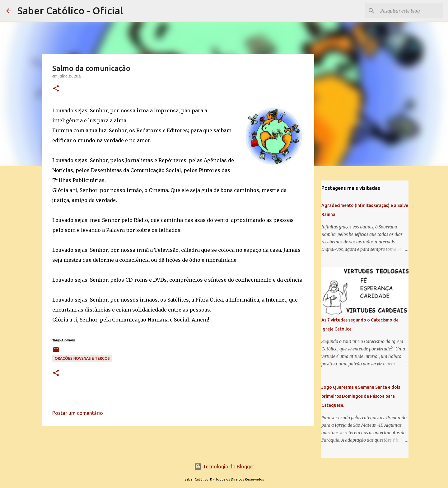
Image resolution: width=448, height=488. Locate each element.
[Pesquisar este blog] (410, 11)
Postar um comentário (78, 413)
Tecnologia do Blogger (224, 467)
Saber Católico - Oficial (70, 11)
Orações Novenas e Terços (82, 358)
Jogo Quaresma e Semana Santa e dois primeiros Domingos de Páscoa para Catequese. (361, 396)
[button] (56, 89)
